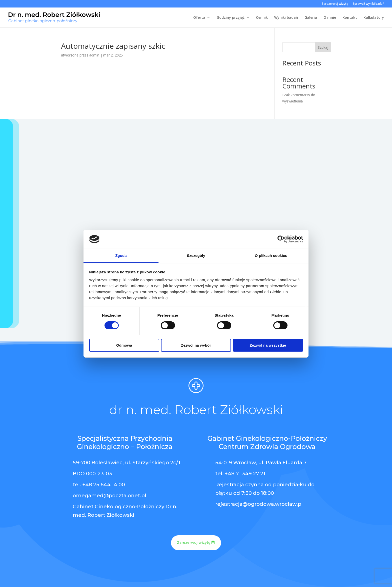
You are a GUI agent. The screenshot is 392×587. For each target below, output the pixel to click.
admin (94, 55)
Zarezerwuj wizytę (335, 4)
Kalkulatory (374, 18)
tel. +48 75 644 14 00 (99, 485)
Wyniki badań (286, 18)
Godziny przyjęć (231, 18)
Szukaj (323, 47)
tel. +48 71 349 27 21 (240, 474)
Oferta (199, 18)
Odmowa (124, 345)
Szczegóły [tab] (196, 256)
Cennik (262, 18)
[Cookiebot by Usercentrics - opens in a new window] (281, 239)
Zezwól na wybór (196, 345)
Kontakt (350, 18)
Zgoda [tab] (121, 256)
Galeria (311, 18)
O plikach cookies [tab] (271, 256)
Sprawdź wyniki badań (369, 4)
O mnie (330, 18)
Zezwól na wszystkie (268, 345)
